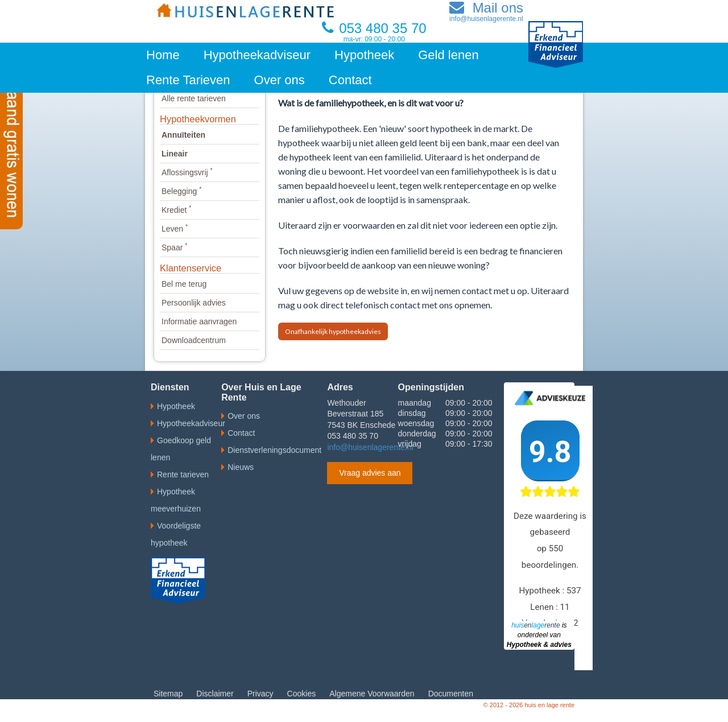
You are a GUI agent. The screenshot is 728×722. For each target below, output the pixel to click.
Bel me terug (184, 284)
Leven (175, 229)
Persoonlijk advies (194, 303)
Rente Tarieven (188, 80)
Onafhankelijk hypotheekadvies (333, 331)
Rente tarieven (183, 475)
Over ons (280, 80)
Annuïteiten (183, 135)
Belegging (181, 191)
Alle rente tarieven (194, 98)
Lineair (175, 154)
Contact (350, 80)
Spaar (174, 247)
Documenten (451, 694)
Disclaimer (215, 694)
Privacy (260, 694)
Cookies (302, 694)
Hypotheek (364, 55)
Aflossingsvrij (187, 172)
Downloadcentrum (194, 340)
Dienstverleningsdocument (274, 450)
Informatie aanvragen (199, 321)
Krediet (176, 210)
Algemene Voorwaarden (372, 694)
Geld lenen (448, 55)
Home (163, 55)
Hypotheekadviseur (257, 55)
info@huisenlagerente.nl (370, 447)
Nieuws (241, 467)
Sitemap (168, 694)
